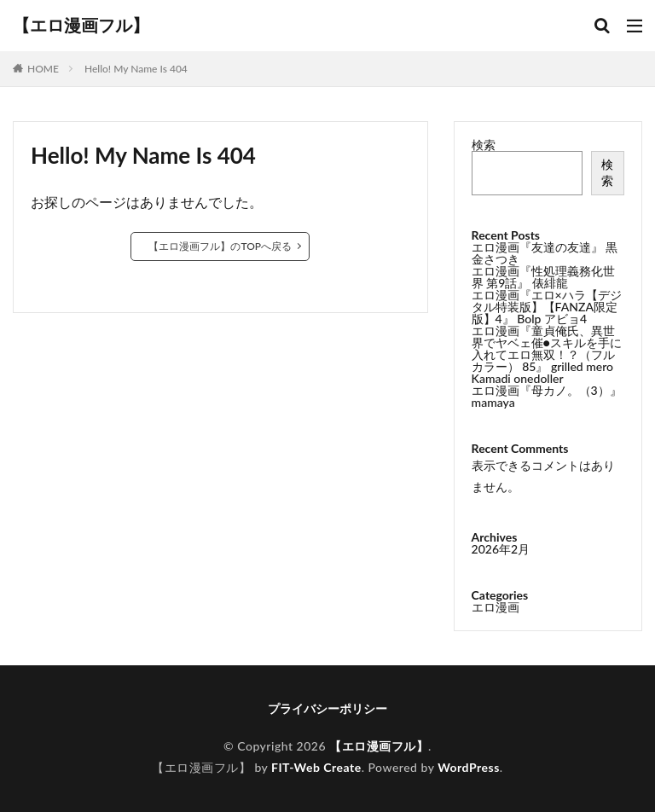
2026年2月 (501, 549)
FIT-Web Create (316, 767)
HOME (43, 69)
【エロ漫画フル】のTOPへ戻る (220, 246)
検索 (484, 145)
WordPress (469, 767)
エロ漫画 (496, 607)
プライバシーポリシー (327, 708)
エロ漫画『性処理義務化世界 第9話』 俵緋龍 (543, 277)
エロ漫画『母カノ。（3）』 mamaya (547, 396)
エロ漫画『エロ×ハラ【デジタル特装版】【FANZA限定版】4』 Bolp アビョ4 (547, 307)
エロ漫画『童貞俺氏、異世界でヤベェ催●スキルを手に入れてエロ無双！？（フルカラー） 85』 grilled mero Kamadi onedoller (547, 354)
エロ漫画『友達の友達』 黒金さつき (545, 253)
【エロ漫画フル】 (81, 26)
